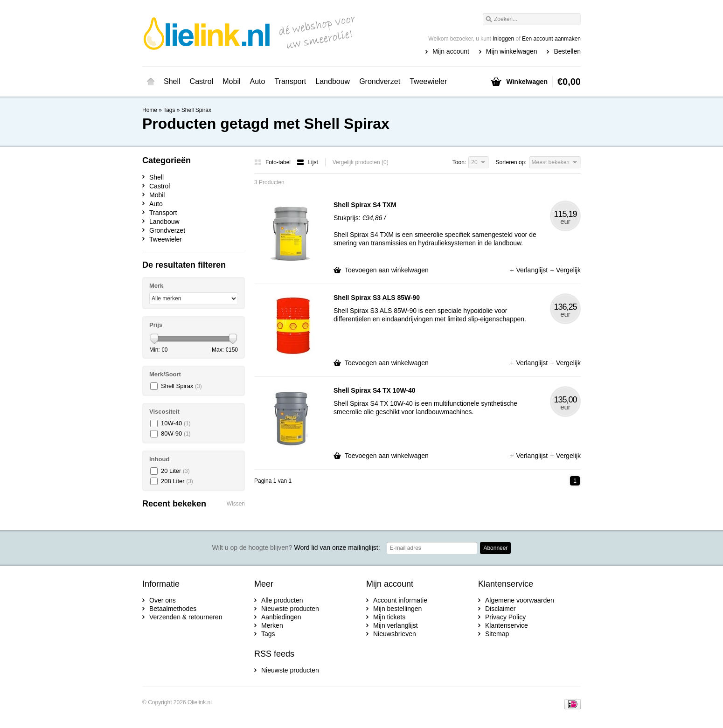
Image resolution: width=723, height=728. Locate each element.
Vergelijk (565, 270)
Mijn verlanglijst (396, 625)
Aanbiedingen (281, 617)
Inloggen (503, 39)
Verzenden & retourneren (186, 617)
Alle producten (282, 600)
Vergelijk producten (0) (361, 162)
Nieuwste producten (290, 609)
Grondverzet (380, 81)
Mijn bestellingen (397, 609)
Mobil (231, 81)
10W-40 (176, 423)
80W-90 (176, 433)
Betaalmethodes (173, 609)
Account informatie (400, 600)
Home (151, 82)
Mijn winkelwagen (512, 51)
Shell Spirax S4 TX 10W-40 (375, 390)
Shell (172, 81)
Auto (258, 81)
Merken (272, 625)
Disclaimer (500, 609)
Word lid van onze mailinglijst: (296, 548)
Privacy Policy (505, 617)
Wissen (236, 504)
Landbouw (333, 81)
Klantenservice (507, 625)
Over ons (163, 600)
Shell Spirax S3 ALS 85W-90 (377, 298)
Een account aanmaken (551, 39)
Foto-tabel (273, 162)
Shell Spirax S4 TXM (365, 205)
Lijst (307, 162)
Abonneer (495, 548)
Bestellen (567, 51)
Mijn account (451, 51)
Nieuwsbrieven (395, 634)
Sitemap (497, 634)
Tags (169, 110)
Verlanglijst (529, 270)
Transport (290, 81)
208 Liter (177, 481)
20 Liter (175, 471)
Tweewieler (428, 81)
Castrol (202, 81)
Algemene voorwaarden (520, 600)
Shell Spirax (196, 110)
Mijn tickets (389, 617)
